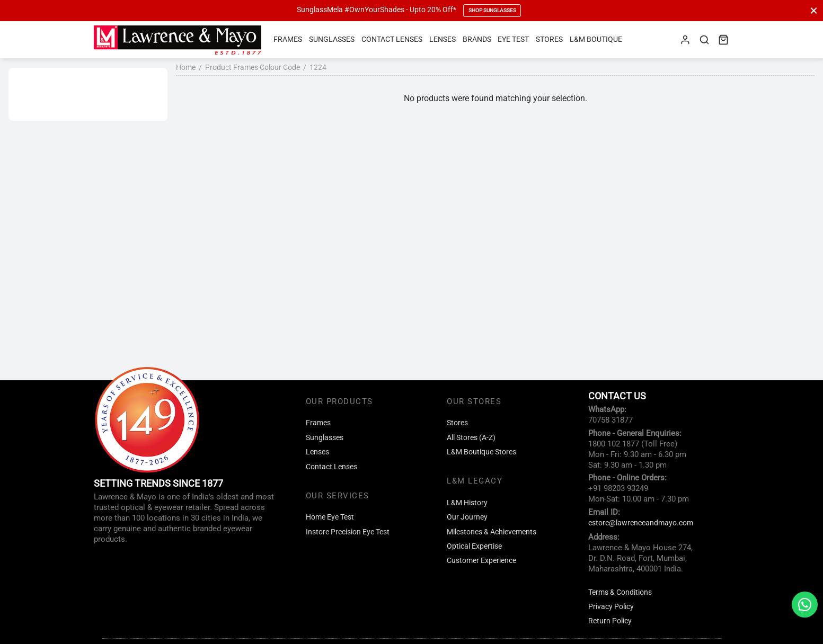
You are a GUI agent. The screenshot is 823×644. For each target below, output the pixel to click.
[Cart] (723, 40)
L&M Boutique (596, 39)
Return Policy (610, 621)
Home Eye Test (330, 517)
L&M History (467, 503)
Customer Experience (481, 561)
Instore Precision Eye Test (348, 532)
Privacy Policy (611, 607)
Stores (549, 39)
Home (186, 67)
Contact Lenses (392, 39)
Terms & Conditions (620, 592)
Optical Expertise (474, 546)
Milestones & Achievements (492, 532)
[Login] (685, 40)
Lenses (443, 39)
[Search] (704, 40)
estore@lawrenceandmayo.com (641, 523)
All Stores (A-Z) (471, 438)
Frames (288, 39)
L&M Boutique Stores (481, 452)
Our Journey (467, 517)
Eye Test (513, 39)
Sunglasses (332, 39)
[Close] (814, 10)
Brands (477, 39)
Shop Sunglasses (492, 10)
